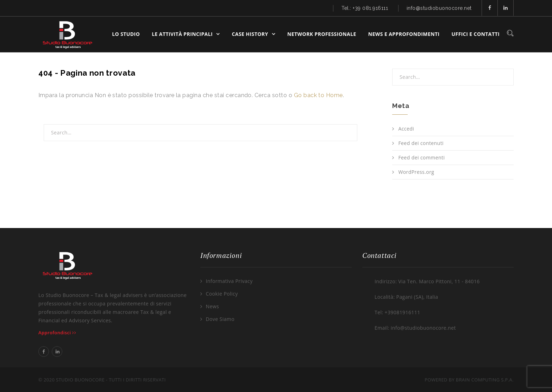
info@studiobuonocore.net (439, 8)
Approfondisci (57, 333)
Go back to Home (318, 95)
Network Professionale (322, 34)
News (212, 306)
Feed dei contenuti (421, 143)
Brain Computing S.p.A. (485, 380)
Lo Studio (126, 34)
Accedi (406, 129)
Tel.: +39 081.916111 (365, 8)
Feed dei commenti (421, 157)
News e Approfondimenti (404, 34)
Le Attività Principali (182, 34)
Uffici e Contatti (476, 34)
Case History (250, 34)
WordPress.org (416, 172)
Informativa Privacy (229, 281)
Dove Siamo (220, 319)
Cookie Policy (222, 294)
